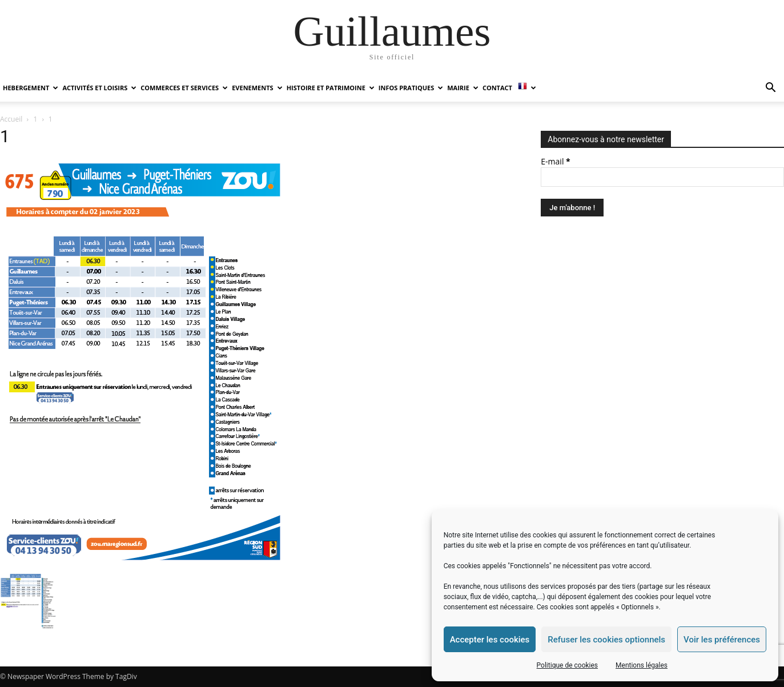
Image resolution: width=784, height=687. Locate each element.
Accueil (11, 119)
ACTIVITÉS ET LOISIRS (99, 88)
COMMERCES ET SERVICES (184, 88)
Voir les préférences (722, 640)
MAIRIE (463, 88)
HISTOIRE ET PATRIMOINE (331, 88)
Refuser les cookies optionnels (606, 640)
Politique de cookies (567, 665)
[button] (770, 89)
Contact (497, 88)
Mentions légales (642, 665)
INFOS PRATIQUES (411, 88)
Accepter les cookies (490, 640)
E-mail (555, 161)
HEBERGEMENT (31, 88)
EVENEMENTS (257, 88)
